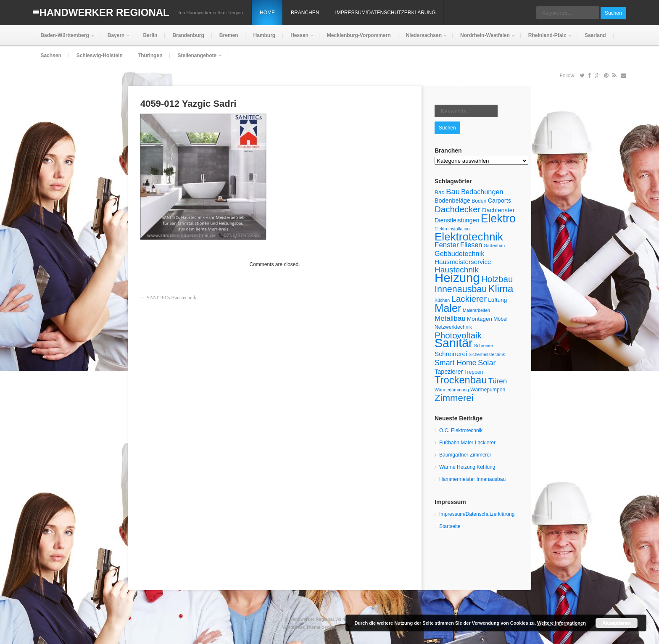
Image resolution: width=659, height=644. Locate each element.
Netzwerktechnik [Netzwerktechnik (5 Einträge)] (453, 327)
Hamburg (264, 35)
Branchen (305, 13)
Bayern (115, 39)
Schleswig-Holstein (100, 55)
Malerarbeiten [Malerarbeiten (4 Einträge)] (476, 310)
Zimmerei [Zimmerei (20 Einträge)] (454, 398)
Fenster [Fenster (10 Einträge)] (447, 245)
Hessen (299, 39)
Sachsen (51, 55)
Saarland (595, 35)
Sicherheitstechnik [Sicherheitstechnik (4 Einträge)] (487, 354)
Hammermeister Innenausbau (472, 479)
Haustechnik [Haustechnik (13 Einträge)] (457, 270)
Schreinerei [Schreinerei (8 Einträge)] (451, 354)
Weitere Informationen (561, 623)
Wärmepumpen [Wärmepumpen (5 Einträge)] (488, 390)
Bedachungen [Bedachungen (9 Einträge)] (482, 192)
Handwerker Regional (104, 12)
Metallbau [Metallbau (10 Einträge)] (450, 318)
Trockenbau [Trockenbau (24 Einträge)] (461, 380)
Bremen (229, 35)
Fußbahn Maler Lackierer (467, 443)
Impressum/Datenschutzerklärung (385, 13)
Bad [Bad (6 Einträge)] (440, 192)
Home (267, 13)
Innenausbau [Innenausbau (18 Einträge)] (461, 289)
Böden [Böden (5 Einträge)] (479, 201)
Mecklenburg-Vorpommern (359, 35)
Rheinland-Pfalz (546, 39)
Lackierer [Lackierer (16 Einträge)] (469, 299)
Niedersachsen (423, 39)
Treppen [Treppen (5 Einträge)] (474, 372)
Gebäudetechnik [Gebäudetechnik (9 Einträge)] (459, 253)
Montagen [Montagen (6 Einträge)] (480, 319)
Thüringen (150, 55)
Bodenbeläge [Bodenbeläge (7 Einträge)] (452, 201)
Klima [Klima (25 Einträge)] (501, 289)
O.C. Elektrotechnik (461, 430)
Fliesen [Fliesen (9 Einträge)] (471, 245)
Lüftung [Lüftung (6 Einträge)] (497, 300)
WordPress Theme (301, 627)
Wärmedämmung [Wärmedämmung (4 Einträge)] (452, 390)
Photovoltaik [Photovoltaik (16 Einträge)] (458, 335)
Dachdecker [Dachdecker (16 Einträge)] (458, 209)
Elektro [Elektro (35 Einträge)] (498, 219)
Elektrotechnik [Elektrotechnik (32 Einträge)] (469, 237)
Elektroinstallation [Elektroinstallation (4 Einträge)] (452, 229)
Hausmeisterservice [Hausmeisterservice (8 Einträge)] (463, 262)
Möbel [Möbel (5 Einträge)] (500, 319)
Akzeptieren (617, 623)
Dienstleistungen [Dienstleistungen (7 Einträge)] (457, 220)
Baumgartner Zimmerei (465, 455)
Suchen (613, 13)
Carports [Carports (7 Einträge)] (500, 201)
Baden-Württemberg (64, 39)
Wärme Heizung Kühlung (467, 467)
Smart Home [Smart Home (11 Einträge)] (456, 363)
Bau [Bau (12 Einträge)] (453, 191)
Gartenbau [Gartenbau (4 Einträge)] (494, 245)
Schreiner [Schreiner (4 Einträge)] (484, 346)
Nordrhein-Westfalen (484, 39)
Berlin (150, 35)
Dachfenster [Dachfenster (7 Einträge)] (498, 210)
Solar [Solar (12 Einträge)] (487, 363)
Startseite (450, 526)
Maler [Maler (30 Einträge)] (448, 308)
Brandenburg (188, 35)
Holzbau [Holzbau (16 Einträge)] (497, 279)
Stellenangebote (196, 59)
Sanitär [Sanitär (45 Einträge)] (454, 343)
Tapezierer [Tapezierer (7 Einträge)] (449, 372)
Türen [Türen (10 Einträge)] (498, 381)
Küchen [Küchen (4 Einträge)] (442, 300)
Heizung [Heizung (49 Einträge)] (457, 278)
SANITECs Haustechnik (171, 298)
